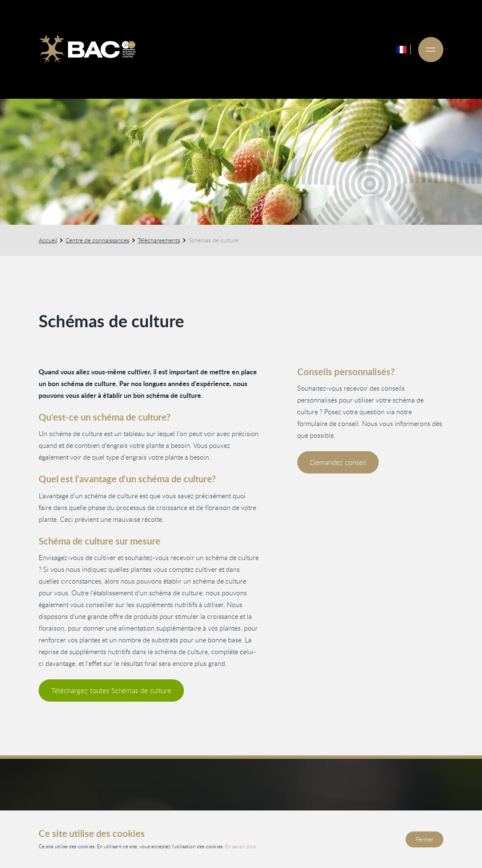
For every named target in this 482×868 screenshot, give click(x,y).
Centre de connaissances (97, 240)
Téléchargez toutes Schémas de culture (111, 690)
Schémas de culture (213, 240)
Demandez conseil (338, 462)
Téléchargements (159, 240)
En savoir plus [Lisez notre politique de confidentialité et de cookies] (240, 846)
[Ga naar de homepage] (87, 50)
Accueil (48, 240)
